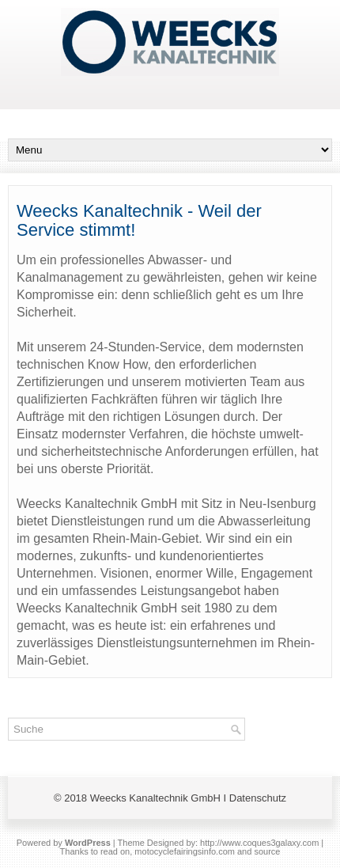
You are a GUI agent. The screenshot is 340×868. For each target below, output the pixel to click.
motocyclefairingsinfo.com (185, 851)
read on (115, 851)
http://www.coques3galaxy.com (259, 843)
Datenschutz (258, 798)
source (267, 851)
